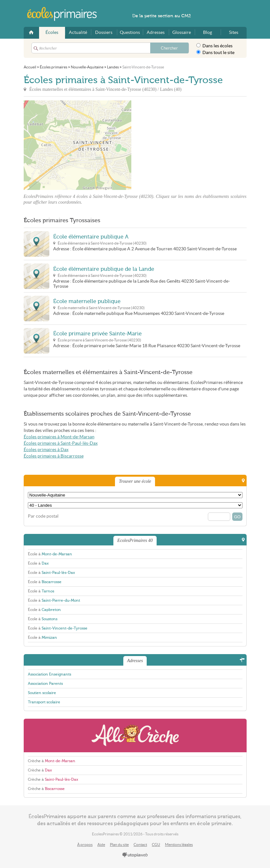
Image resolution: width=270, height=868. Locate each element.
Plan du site (119, 845)
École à (50, 554)
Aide (101, 845)
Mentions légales (179, 845)
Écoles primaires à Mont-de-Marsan (59, 437)
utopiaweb (135, 855)
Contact (140, 845)
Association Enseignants (49, 674)
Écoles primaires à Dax (46, 450)
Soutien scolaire (42, 693)
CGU (156, 845)
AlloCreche (135, 735)
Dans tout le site (215, 52)
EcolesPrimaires (65, 14)
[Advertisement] (189, 145)
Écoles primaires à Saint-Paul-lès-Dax (61, 443)
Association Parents (45, 684)
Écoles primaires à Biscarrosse (54, 456)
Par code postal (43, 516)
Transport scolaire (44, 702)
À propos (85, 845)
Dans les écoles (214, 46)
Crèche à (52, 761)
